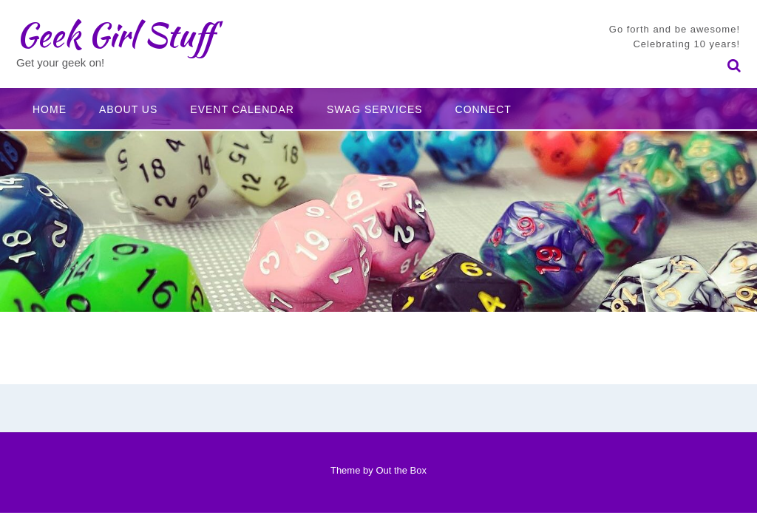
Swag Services (375, 109)
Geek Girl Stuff (115, 35)
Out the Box (401, 470)
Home (50, 109)
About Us (128, 109)
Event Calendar (242, 109)
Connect (483, 109)
